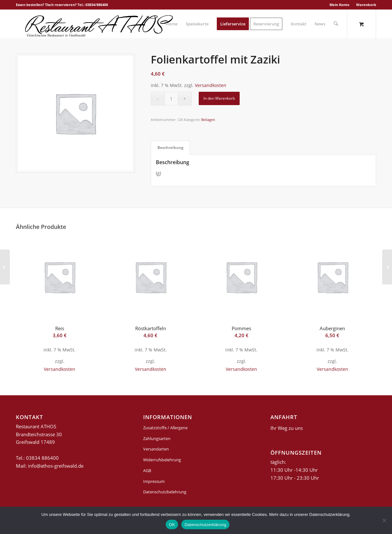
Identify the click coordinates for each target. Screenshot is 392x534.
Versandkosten (211, 85)
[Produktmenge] (171, 99)
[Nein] (384, 520)
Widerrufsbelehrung (162, 460)
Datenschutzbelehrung (165, 492)
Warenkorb (366, 5)
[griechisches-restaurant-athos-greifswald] (98, 24)
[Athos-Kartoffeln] (5, 267)
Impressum (154, 481)
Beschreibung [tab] (170, 147)
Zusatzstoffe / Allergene (165, 428)
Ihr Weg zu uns (287, 428)
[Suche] (336, 24)
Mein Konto (339, 5)
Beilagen (208, 120)
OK (172, 525)
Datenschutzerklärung (205, 525)
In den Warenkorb (219, 98)
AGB (147, 471)
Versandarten (156, 449)
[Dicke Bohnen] (387, 267)
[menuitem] (340, 5)
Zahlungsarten (157, 438)
